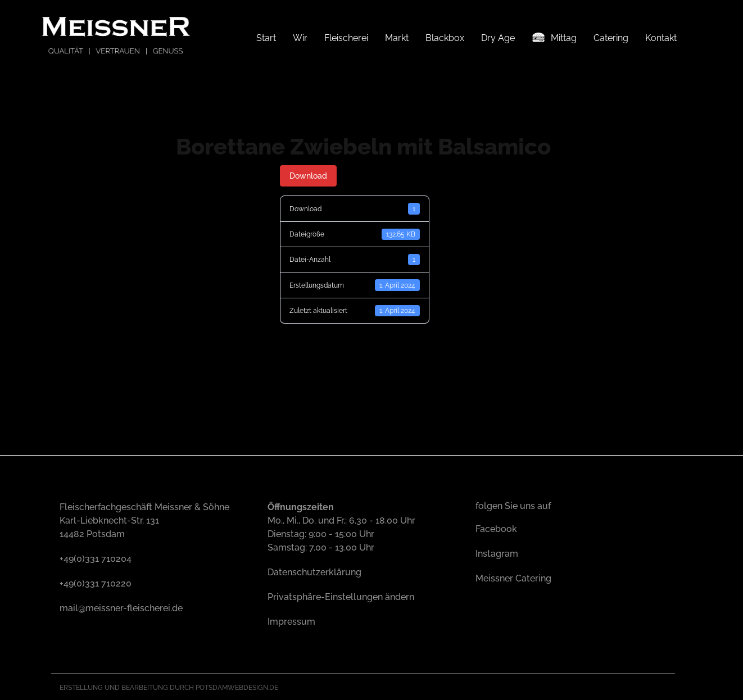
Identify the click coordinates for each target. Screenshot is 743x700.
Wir (300, 38)
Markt (397, 38)
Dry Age (498, 38)
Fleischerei (346, 38)
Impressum (291, 621)
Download (308, 175)
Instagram (497, 553)
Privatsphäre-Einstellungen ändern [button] (341, 596)
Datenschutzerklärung (314, 571)
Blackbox (445, 38)
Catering (611, 38)
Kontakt (661, 38)
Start (266, 38)
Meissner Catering (513, 577)
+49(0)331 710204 (96, 558)
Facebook (496, 528)
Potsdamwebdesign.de (237, 687)
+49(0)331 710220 (96, 582)
